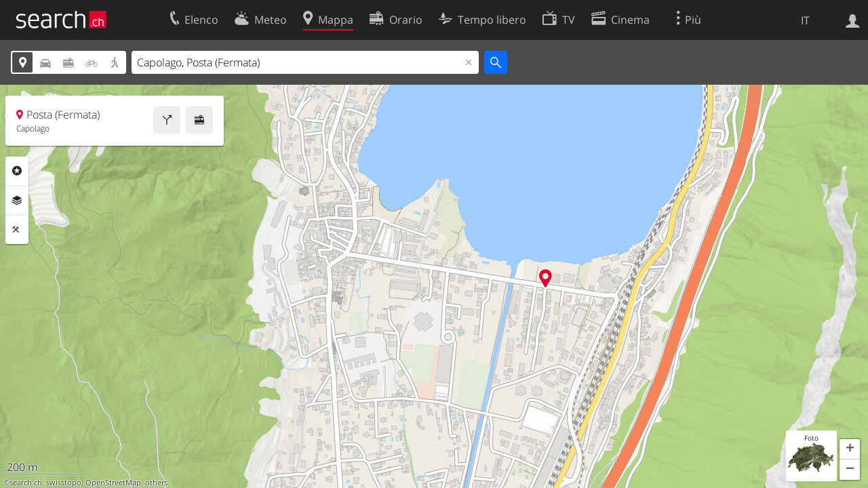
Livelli (17, 201)
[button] (850, 449)
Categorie (17, 171)
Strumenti (17, 230)
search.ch (26, 483)
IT (805, 20)
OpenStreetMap (113, 483)
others (156, 483)
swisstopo (64, 483)
